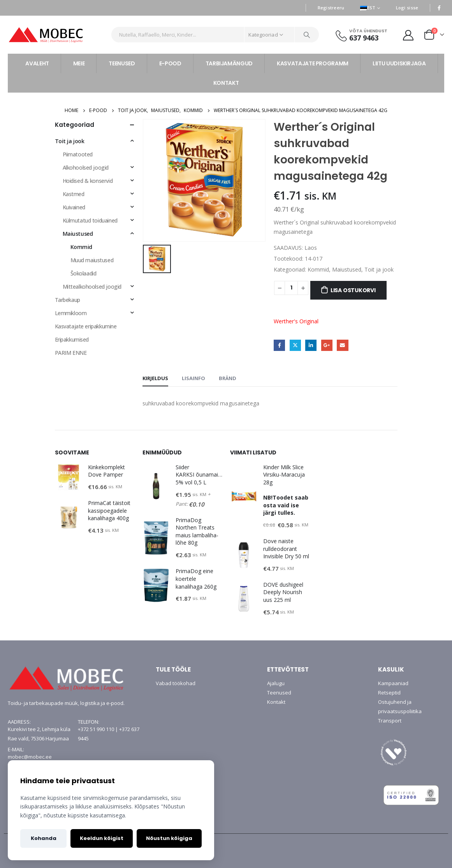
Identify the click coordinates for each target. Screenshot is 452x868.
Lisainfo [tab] (193, 378)
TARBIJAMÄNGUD (229, 63)
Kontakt (276, 702)
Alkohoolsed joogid (86, 167)
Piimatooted (78, 154)
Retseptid (389, 693)
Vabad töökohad (176, 683)
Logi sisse (407, 8)
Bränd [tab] (228, 378)
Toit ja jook (379, 269)
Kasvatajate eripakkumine (86, 326)
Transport (390, 721)
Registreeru (331, 8)
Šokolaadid (84, 273)
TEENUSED (122, 63)
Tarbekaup (68, 300)
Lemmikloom (71, 313)
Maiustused (347, 269)
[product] (69, 477)
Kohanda (44, 838)
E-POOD (170, 63)
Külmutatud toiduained (90, 220)
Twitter (295, 345)
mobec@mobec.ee (30, 757)
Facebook (279, 345)
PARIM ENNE (71, 353)
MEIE (79, 63)
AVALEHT (37, 63)
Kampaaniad (393, 683)
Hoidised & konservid (88, 181)
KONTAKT (226, 83)
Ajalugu (276, 683)
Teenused (279, 693)
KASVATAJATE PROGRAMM (313, 63)
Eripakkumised (72, 339)
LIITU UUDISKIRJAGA (399, 63)
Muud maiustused (92, 260)
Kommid (318, 269)
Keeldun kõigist (102, 838)
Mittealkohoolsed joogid (92, 287)
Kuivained (74, 207)
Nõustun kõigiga (169, 838)
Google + (327, 345)
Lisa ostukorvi (353, 290)
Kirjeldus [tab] (155, 378)
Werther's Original (296, 321)
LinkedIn (311, 345)
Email (342, 345)
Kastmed (74, 194)
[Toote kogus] (291, 288)
